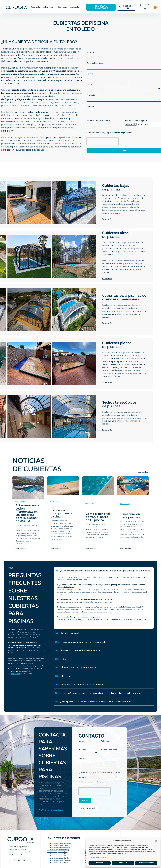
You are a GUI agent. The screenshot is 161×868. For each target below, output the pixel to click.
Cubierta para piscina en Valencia (59, 848)
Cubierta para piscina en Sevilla (58, 858)
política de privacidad (123, 133)
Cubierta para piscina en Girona (58, 856)
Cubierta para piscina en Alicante (59, 862)
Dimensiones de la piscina (98, 120)
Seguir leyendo (20, 548)
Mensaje (90, 106)
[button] (156, 841)
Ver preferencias (146, 863)
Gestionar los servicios (98, 858)
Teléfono (91, 74)
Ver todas (143, 472)
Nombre (90, 53)
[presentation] (102, 141)
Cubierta (91, 85)
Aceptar (100, 863)
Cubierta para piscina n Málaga (58, 852)
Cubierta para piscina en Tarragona (59, 860)
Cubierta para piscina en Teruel (58, 846)
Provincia (91, 95)
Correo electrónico (95, 63)
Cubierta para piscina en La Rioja (58, 850)
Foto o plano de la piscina (137, 121)
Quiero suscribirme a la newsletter (94, 782)
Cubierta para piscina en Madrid (58, 854)
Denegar (123, 863)
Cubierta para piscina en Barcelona (59, 844)
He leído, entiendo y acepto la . (111, 133)
